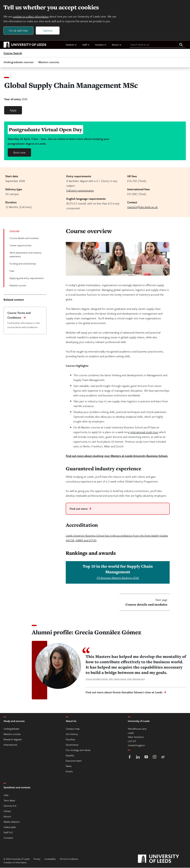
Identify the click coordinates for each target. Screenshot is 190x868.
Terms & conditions (69, 859)
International (10, 745)
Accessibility (50, 859)
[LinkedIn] (138, 758)
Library (7, 811)
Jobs (6, 795)
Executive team (74, 761)
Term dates (9, 801)
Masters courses (49, 62)
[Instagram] (155, 758)
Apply (13, 110)
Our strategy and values (78, 750)
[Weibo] (163, 758)
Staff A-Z (8, 833)
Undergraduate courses (19, 62)
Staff (86, 45)
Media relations (12, 822)
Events (69, 772)
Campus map (73, 729)
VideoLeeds (10, 827)
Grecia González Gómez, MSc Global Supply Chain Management (115, 679)
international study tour (144, 432)
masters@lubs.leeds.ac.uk (142, 207)
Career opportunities (20, 246)
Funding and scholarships (23, 264)
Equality (70, 756)
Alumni (117, 45)
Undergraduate (11, 729)
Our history (72, 734)
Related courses (18, 286)
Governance (72, 745)
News (69, 766)
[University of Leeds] (162, 859)
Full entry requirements (80, 191)
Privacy (37, 859)
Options (48, 31)
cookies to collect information (31, 17)
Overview (14, 231)
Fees (12, 271)
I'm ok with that (19, 31)
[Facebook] (130, 758)
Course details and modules (24, 238)
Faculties (101, 45)
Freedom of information (15, 863)
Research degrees (13, 740)
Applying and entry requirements (27, 278)
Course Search (13, 53)
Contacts (8, 838)
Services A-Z (10, 806)
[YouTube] (146, 758)
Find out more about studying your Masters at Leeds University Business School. (117, 456)
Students (71, 45)
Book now (19, 153)
